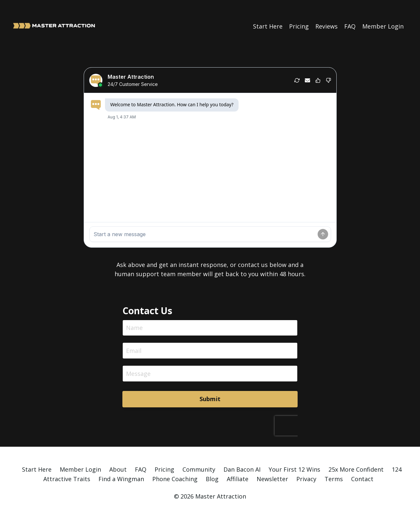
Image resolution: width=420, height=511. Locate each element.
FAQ (350, 26)
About (118, 469)
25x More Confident (356, 469)
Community (199, 469)
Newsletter (272, 479)
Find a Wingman (121, 479)
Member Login (383, 26)
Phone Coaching (175, 479)
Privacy (306, 479)
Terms (334, 479)
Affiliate (238, 479)
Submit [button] (210, 399)
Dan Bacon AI (242, 469)
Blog (212, 479)
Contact (362, 479)
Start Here (268, 26)
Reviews (326, 26)
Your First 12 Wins (294, 469)
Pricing (299, 26)
